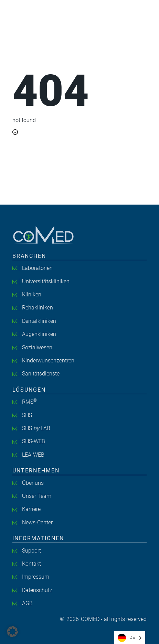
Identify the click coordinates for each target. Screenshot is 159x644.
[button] (12, 632)
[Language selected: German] (130, 638)
